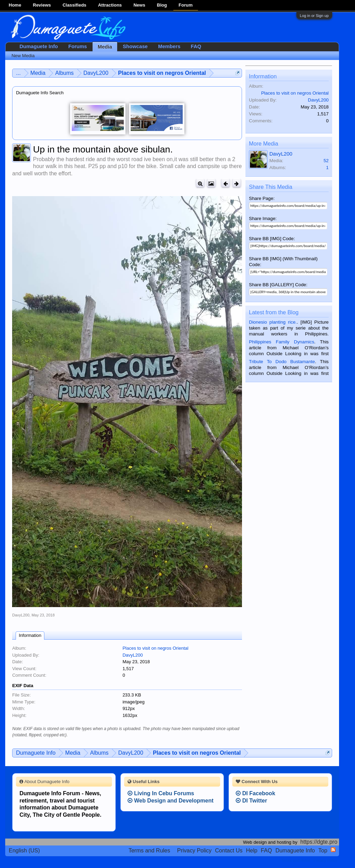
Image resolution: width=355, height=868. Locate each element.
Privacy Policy (194, 851)
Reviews (42, 5)
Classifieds (74, 5)
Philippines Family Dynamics (282, 342)
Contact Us (229, 851)
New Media (23, 56)
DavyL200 (21, 615)
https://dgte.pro (319, 842)
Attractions (110, 5)
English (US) (24, 851)
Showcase (135, 46)
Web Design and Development (171, 801)
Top (323, 851)
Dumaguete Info (39, 46)
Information (30, 635)
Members (169, 46)
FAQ (196, 46)
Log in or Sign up (314, 16)
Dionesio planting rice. (273, 322)
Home (15, 5)
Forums (78, 46)
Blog (162, 5)
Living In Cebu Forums (161, 793)
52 (326, 161)
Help (252, 851)
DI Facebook (256, 793)
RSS (333, 850)
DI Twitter (251, 801)
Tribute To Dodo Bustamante (282, 362)
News (139, 5)
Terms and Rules (149, 851)
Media (105, 47)
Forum (185, 5)
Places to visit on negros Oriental (155, 648)
